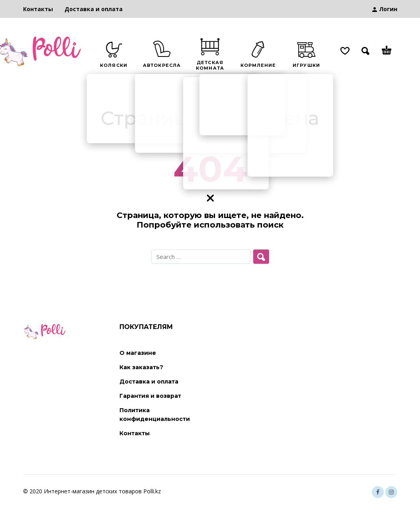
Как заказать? (141, 367)
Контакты (38, 9)
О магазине (138, 353)
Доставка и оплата (94, 9)
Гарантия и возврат (150, 396)
